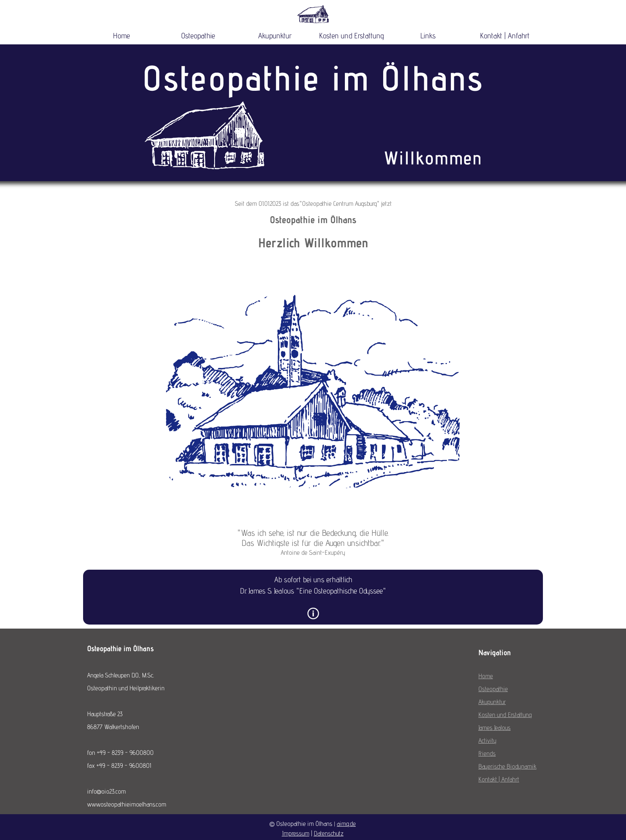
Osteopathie (198, 36)
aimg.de (346, 824)
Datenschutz (329, 833)
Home (121, 36)
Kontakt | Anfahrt (505, 36)
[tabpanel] (313, 226)
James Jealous (495, 728)
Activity (487, 741)
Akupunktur (275, 36)
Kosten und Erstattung (352, 36)
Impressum (296, 833)
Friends (487, 753)
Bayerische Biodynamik (507, 766)
